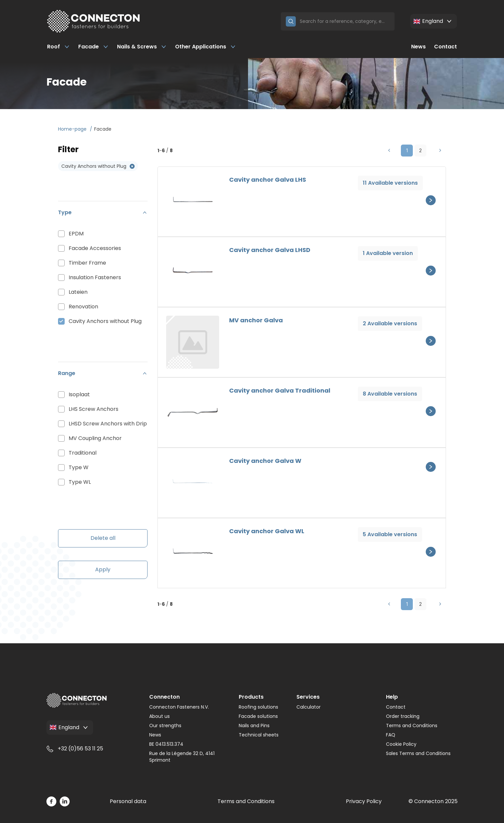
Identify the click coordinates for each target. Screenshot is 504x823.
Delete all (103, 538)
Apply (103, 570)
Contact (445, 47)
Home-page (73, 129)
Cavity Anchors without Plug (105, 321)
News (418, 47)
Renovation (83, 307)
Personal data (128, 801)
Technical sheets (259, 735)
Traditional (83, 453)
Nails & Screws (142, 47)
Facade (94, 47)
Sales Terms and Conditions (418, 753)
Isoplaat (79, 394)
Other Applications (206, 47)
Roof (59, 47)
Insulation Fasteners (95, 277)
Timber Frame (87, 263)
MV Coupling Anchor (95, 438)
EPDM (76, 234)
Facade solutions (258, 716)
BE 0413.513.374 (166, 744)
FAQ (391, 735)
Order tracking (403, 716)
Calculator (309, 707)
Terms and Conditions (412, 726)
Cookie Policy (401, 744)
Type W (79, 467)
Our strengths (165, 726)
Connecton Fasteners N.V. (179, 707)
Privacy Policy (364, 801)
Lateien (78, 292)
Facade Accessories (95, 248)
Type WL (80, 482)
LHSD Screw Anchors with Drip (108, 424)
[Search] (345, 21)
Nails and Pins (254, 726)
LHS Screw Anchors (94, 409)
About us (159, 716)
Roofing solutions (258, 707)
